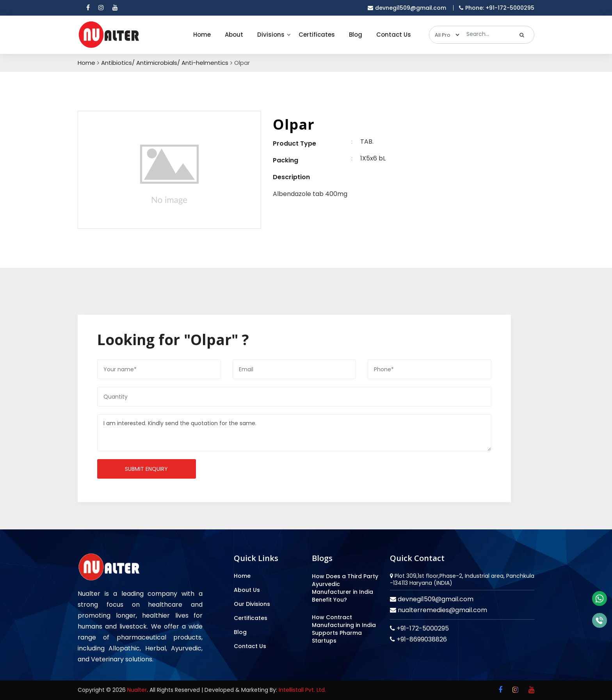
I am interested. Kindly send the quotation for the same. (294, 433)
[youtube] (115, 8)
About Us (247, 590)
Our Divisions (252, 604)
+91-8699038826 (421, 639)
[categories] (445, 35)
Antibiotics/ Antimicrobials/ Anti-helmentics (165, 63)
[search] (522, 35)
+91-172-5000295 (422, 628)
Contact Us (394, 35)
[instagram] (101, 8)
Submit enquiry (146, 469)
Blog (356, 35)
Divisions (271, 35)
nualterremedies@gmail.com (442, 610)
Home (202, 35)
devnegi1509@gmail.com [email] (407, 8)
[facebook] (88, 8)
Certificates (317, 35)
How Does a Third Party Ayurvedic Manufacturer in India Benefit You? (345, 588)
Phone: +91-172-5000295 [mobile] (497, 8)
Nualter (137, 690)
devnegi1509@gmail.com (435, 599)
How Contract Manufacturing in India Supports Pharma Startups (344, 629)
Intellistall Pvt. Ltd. (302, 690)
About (234, 35)
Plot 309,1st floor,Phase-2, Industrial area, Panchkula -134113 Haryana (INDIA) (462, 579)
